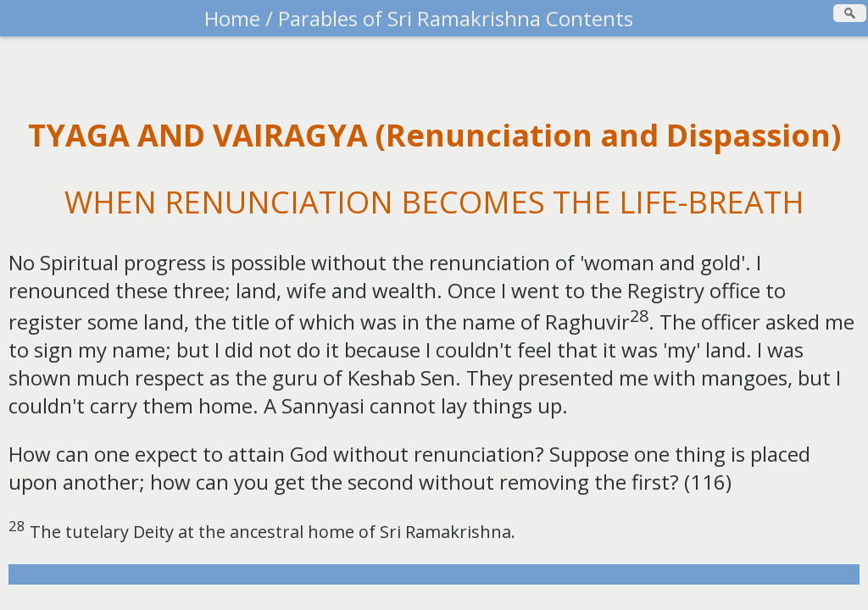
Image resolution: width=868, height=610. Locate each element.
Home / (239, 18)
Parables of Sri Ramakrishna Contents (453, 18)
